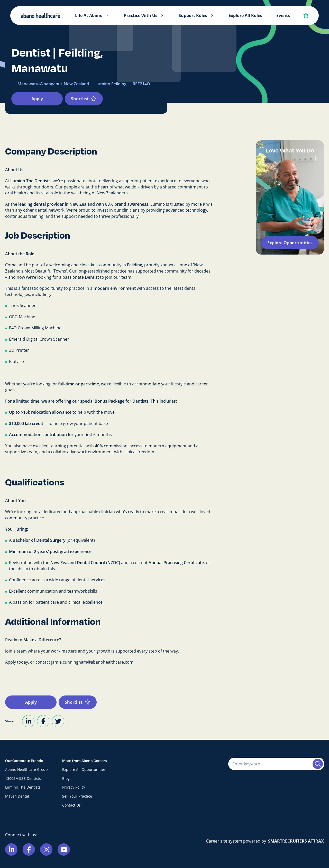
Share (10, 721)
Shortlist (80, 99)
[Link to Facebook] (29, 849)
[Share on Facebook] (43, 721)
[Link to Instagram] (46, 849)
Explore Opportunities (290, 243)
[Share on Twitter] (58, 721)
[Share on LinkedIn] (28, 721)
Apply (37, 99)
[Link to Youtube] (64, 849)
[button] (107, 16)
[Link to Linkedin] (11, 849)
